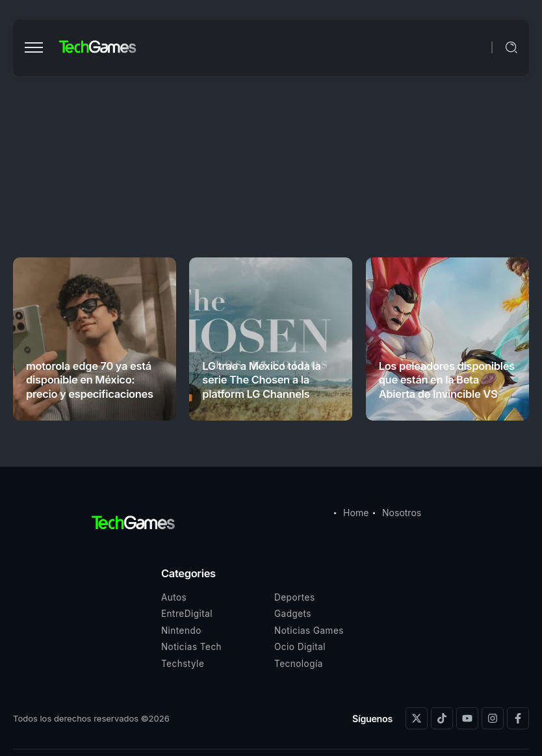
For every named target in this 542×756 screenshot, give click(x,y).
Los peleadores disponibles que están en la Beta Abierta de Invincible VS (447, 380)
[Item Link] (95, 339)
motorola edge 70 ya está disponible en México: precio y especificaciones (90, 380)
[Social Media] (417, 718)
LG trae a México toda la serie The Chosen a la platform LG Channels (261, 380)
